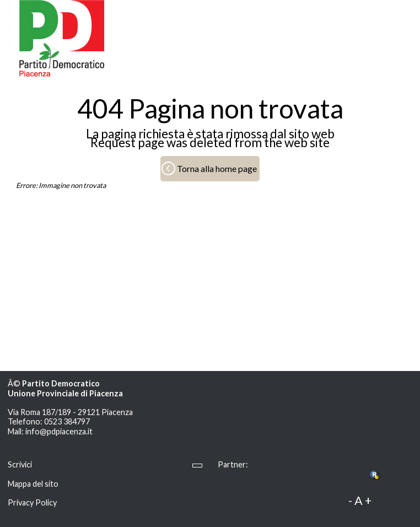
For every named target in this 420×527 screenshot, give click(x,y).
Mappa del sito (33, 484)
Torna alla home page (217, 168)
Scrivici (20, 464)
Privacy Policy (32, 502)
